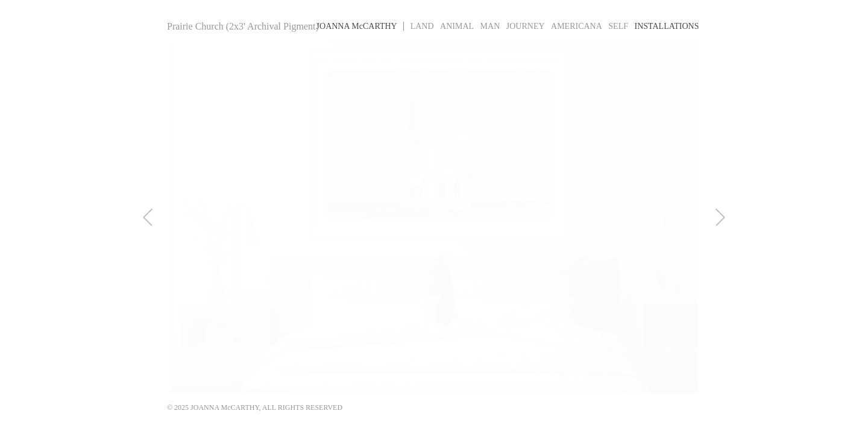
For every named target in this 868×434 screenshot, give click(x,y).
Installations (667, 26)
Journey (526, 26)
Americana (577, 26)
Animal (457, 26)
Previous (139, 217)
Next (729, 217)
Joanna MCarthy (357, 26)
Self (618, 26)
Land (422, 26)
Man (490, 26)
